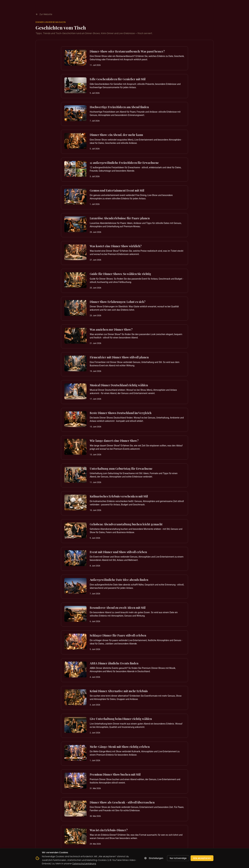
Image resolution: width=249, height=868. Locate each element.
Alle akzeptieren (202, 858)
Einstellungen (154, 858)
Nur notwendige (178, 858)
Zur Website (44, 14)
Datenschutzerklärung (84, 863)
